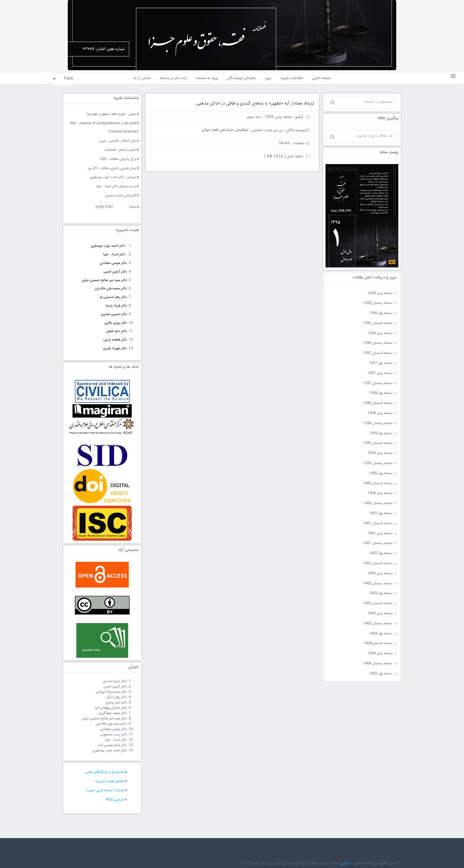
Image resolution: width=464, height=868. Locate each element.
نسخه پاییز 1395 (380, 293)
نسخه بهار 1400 (381, 473)
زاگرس (345, 863)
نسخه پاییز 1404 (380, 653)
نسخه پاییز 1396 (380, 333)
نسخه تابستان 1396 (378, 323)
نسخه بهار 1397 (381, 363)
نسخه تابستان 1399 (378, 443)
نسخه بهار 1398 (381, 393)
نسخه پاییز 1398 (380, 413)
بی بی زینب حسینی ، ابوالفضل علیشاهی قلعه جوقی (242, 130)
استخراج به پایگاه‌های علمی (105, 772)
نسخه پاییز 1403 (380, 613)
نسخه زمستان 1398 (378, 423)
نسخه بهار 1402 (381, 553)
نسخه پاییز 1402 (380, 573)
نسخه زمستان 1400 (378, 503)
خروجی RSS (115, 800)
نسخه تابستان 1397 (378, 353)
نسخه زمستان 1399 (378, 463)
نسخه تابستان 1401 (378, 523)
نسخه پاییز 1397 (380, 373)
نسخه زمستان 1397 (378, 383)
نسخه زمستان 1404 (378, 664)
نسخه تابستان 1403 (378, 603)
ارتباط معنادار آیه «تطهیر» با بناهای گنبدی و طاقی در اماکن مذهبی (255, 104)
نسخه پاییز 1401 (380, 534)
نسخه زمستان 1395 (378, 303)
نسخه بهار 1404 (381, 634)
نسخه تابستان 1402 (378, 563)
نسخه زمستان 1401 (378, 543)
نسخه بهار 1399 (381, 433)
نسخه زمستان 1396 (378, 343)
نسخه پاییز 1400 (380, 493)
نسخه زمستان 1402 (378, 584)
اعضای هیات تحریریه (110, 781)
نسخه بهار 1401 (381, 513)
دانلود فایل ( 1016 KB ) (284, 156)
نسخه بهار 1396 (381, 313)
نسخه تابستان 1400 (378, 483)
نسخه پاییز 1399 (380, 453)
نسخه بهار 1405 (381, 674)
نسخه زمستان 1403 (378, 624)
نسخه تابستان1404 (378, 643)
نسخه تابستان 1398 (378, 403)
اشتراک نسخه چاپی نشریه (105, 791)
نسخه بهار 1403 (381, 593)
